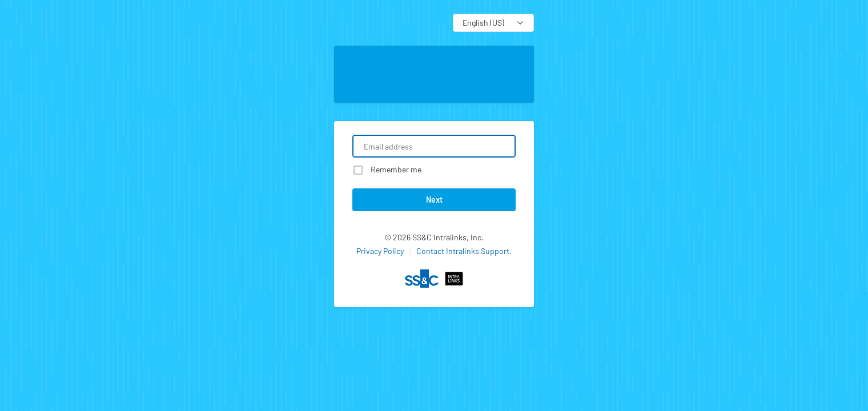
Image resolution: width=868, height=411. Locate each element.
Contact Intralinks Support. (464, 251)
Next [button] (434, 200)
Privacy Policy (380, 251)
